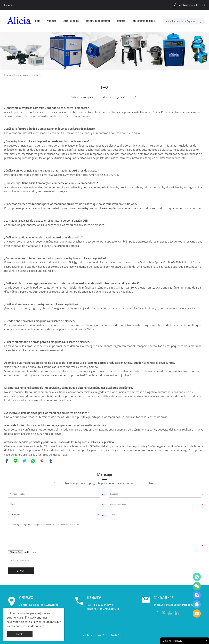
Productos (51, 21)
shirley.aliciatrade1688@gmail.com (173, 605)
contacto (121, 21)
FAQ (38, 75)
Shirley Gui (197, 577)
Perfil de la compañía (82, 97)
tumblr (51, 461)
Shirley (197, 604)
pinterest (42, 461)
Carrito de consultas (189, 5)
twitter (24, 461)
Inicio (37, 21)
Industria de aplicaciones (98, 21)
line (16, 461)
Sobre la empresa (71, 21)
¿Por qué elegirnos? (114, 97)
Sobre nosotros (23, 75)
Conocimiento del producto (144, 21)
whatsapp (33, 461)
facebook (7, 461)
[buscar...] (199, 21)
